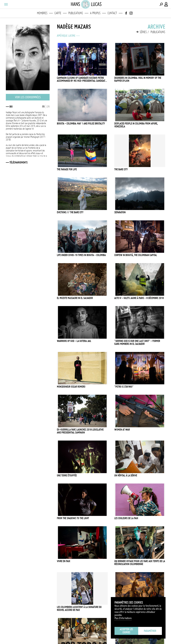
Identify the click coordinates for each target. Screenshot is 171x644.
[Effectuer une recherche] (161, 4)
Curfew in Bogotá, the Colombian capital (136, 255)
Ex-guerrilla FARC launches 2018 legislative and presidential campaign (80, 431)
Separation (120, 212)
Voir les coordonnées (28, 97)
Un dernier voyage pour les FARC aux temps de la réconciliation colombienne (140, 563)
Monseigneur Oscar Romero (71, 387)
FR (43, 107)
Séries (143, 32)
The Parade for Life (67, 169)
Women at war (122, 430)
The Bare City (121, 169)
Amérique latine (66, 36)
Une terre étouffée (67, 475)
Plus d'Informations (123, 618)
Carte (58, 13)
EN (48, 107)
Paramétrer (150, 631)
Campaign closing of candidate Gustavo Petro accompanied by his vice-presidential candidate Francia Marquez (82, 79)
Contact (112, 13)
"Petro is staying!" (124, 387)
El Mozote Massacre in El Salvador (75, 298)
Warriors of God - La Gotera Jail (74, 341)
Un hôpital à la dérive (126, 475)
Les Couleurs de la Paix (126, 518)
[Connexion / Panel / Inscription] (166, 4)
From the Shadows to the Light (73, 518)
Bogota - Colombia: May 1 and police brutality (81, 124)
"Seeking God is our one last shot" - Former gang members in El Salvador (137, 342)
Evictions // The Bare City (70, 212)
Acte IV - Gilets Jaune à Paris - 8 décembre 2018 (139, 298)
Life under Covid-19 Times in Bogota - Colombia (81, 255)
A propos (95, 13)
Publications (76, 13)
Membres (42, 13)
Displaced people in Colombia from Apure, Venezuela (136, 125)
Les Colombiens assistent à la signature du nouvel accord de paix (79, 609)
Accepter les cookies (126, 631)
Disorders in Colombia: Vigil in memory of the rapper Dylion (138, 79)
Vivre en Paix (64, 561)
